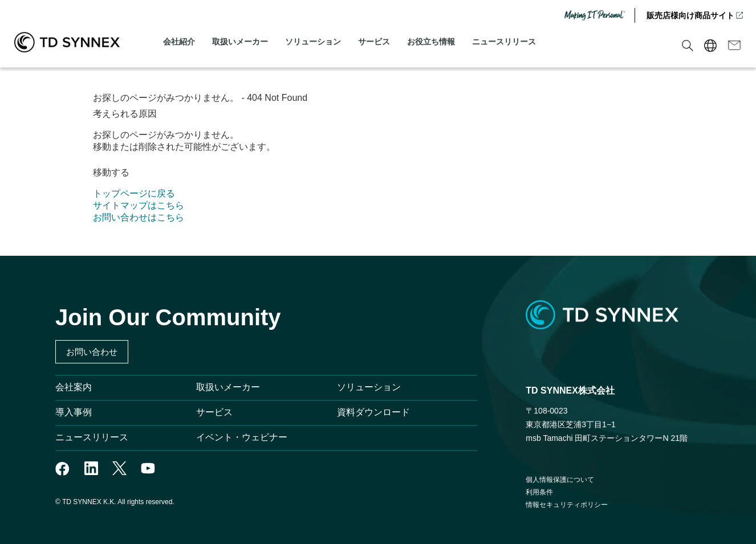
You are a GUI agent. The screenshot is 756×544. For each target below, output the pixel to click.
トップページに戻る (134, 193)
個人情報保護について (560, 480)
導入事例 (74, 412)
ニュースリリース (504, 42)
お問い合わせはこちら (139, 217)
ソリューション (313, 42)
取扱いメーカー (240, 42)
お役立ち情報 (431, 42)
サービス (374, 42)
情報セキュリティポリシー (567, 505)
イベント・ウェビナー (242, 437)
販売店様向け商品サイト (696, 15)
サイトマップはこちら (139, 205)
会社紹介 (179, 42)
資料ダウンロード (373, 412)
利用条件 (539, 492)
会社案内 (74, 387)
